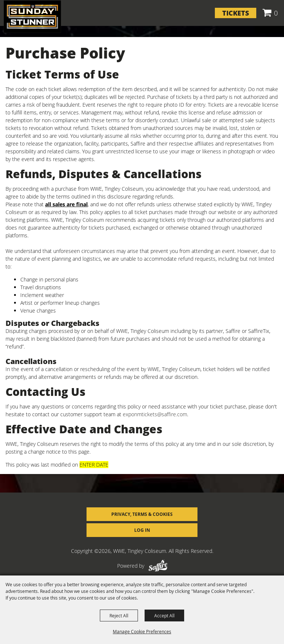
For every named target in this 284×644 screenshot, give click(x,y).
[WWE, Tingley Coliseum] (32, 17)
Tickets (236, 13)
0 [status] (276, 13)
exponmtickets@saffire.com (155, 414)
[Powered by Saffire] (158, 566)
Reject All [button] (119, 615)
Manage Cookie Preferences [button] (142, 631)
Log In (142, 530)
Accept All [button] (164, 615)
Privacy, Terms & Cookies (142, 514)
